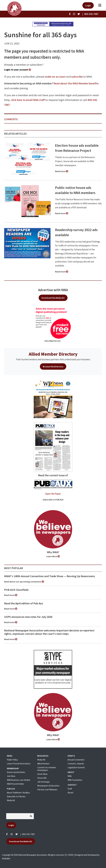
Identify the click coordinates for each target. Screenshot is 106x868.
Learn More (53, 556)
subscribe (77, 77)
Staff (70, 789)
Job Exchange (43, 782)
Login (88, 5)
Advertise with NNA (53, 290)
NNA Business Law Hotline (19, 780)
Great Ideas (42, 774)
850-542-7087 (29, 834)
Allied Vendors (43, 764)
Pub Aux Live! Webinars (47, 790)
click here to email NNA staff (28, 100)
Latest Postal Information (19, 764)
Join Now (11, 776)
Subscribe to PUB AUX (53, 500)
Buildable (6, 858)
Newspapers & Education (48, 786)
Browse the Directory (53, 366)
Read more (62, 171)
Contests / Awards (76, 764)
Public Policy (12, 760)
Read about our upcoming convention (24, 582)
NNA (70, 776)
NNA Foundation (75, 780)
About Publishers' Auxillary (18, 793)
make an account (55, 77)
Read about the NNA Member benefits (76, 83)
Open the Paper (53, 494)
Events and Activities (16, 772)
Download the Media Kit (53, 298)
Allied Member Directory (53, 354)
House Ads (42, 778)
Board (70, 793)
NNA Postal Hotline (15, 784)
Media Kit (11, 800)
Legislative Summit (76, 767)
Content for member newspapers (47, 769)
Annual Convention (76, 760)
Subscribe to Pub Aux (16, 796)
